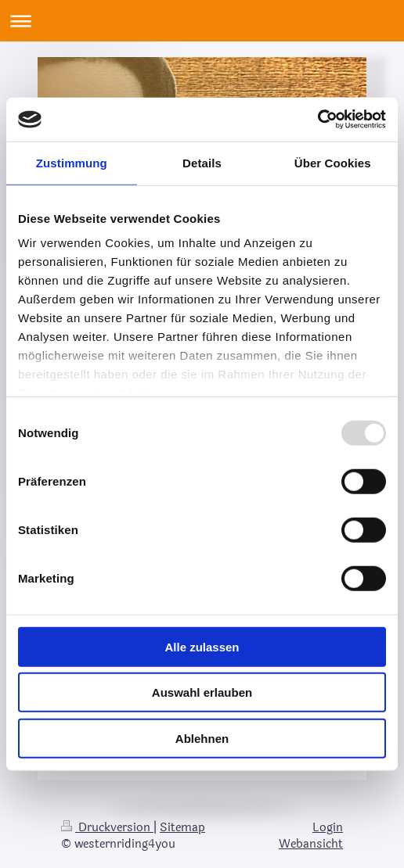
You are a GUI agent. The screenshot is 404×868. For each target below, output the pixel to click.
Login (328, 828)
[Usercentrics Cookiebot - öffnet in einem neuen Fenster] (317, 120)
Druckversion (107, 828)
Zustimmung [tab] (72, 162)
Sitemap (182, 828)
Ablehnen (202, 738)
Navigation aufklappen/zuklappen (202, 21)
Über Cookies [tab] (333, 162)
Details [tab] (202, 162)
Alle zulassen (202, 646)
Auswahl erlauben (202, 692)
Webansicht (311, 844)
